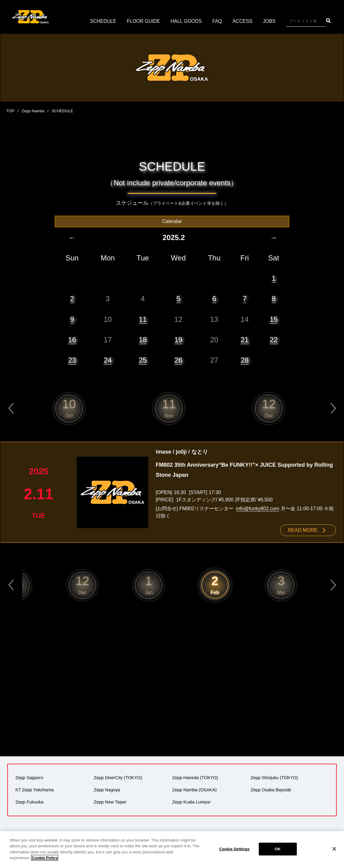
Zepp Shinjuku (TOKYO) (274, 777)
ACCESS (243, 21)
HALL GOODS (186, 21)
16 (72, 339)
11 (143, 319)
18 (143, 339)
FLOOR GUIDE (143, 21)
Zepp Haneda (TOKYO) (195, 777)
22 (274, 339)
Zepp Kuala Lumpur (191, 802)
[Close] (334, 849)
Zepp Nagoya (107, 790)
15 (274, 319)
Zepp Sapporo (29, 777)
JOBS (270, 21)
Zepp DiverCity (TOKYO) (118, 777)
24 (108, 360)
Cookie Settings (234, 849)
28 (245, 360)
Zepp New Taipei (110, 802)
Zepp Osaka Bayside (271, 790)
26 (178, 360)
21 (245, 339)
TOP (11, 111)
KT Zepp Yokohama (34, 790)
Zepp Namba (33, 111)
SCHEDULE (102, 21)
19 (178, 339)
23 (72, 360)
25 (143, 360)
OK (278, 849)
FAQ (218, 21)
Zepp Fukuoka (29, 802)
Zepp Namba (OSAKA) (194, 790)
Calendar (172, 221)
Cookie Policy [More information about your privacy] (45, 858)
